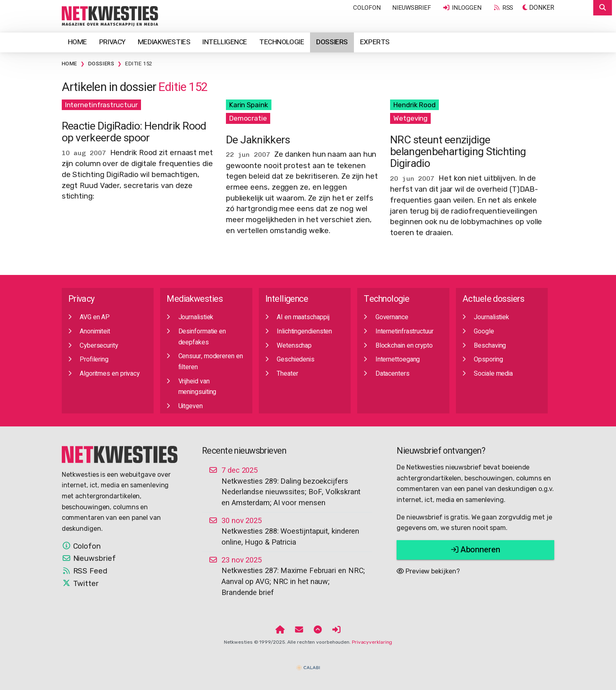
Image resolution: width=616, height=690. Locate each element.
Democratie (248, 118)
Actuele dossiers (493, 299)
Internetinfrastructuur (101, 105)
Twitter (80, 584)
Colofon (367, 8)
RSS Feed (85, 571)
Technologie (282, 42)
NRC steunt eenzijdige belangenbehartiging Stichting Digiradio (458, 152)
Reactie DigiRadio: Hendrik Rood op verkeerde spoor (134, 132)
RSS (503, 8)
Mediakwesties (164, 42)
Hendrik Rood (414, 105)
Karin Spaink (249, 105)
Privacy (112, 42)
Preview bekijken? (428, 571)
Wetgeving (410, 118)
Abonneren (476, 550)
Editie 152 (139, 64)
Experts (375, 42)
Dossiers (332, 42)
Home (77, 42)
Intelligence (225, 42)
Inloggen (462, 8)
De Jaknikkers (258, 140)
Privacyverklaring (372, 642)
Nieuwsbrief (412, 8)
